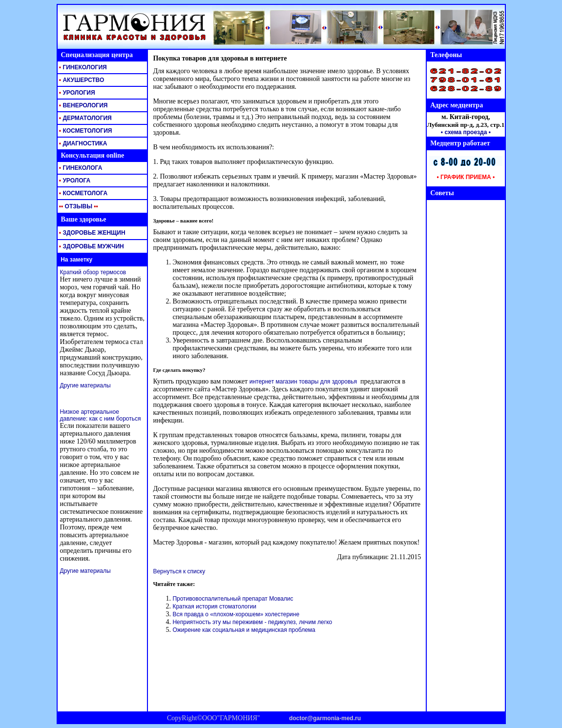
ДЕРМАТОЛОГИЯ (85, 118)
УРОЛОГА (74, 181)
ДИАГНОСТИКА (83, 143)
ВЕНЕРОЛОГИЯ (83, 105)
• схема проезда (464, 132)
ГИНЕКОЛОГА (80, 168)
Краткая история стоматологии (214, 607)
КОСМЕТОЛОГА (83, 193)
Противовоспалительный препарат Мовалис (233, 599)
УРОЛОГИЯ (76, 93)
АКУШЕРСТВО (81, 80)
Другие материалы (85, 385)
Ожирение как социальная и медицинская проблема (244, 630)
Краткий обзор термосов (93, 272)
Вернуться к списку (179, 571)
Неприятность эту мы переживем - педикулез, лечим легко (252, 622)
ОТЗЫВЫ (78, 206)
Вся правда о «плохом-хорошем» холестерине (236, 614)
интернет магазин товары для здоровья (303, 382)
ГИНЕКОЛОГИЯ (82, 67)
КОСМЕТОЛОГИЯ (85, 131)
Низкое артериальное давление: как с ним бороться (101, 415)
